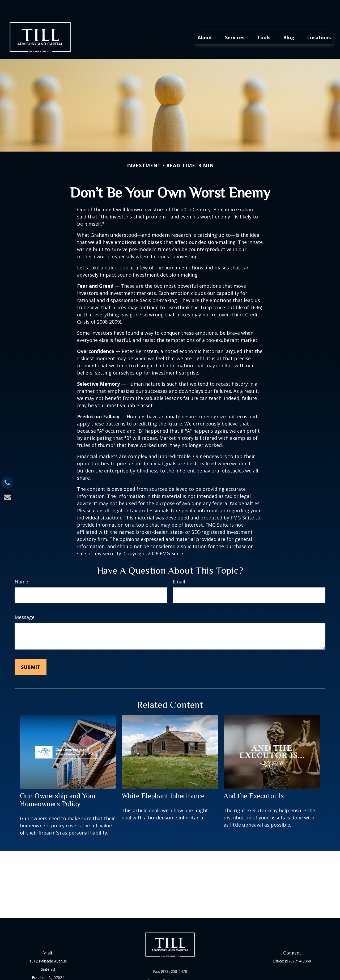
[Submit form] (31, 651)
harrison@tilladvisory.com (170, 965)
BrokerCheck (225, 974)
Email (179, 566)
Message (25, 601)
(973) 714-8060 (298, 945)
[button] (205, 22)
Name (21, 566)
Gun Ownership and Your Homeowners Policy (58, 784)
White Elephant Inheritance (163, 780)
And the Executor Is (254, 780)
